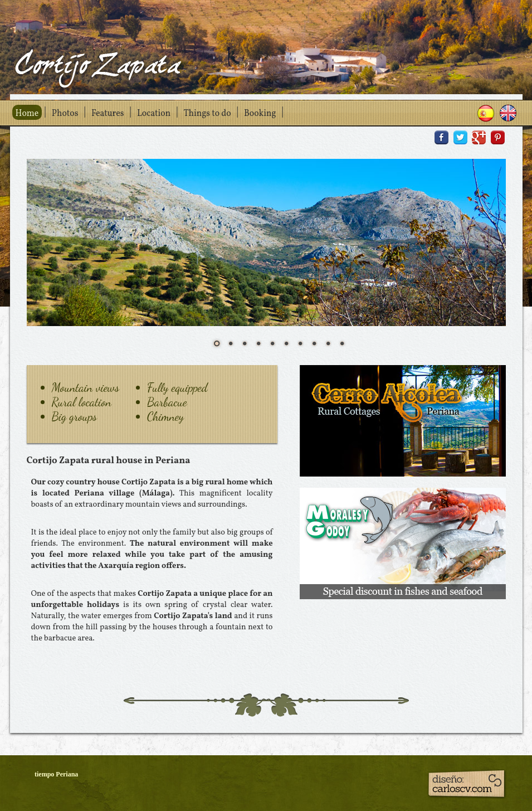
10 (342, 343)
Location (154, 114)
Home (27, 114)
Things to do (208, 114)
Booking (260, 114)
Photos (65, 114)
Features (108, 114)
